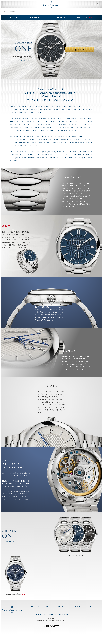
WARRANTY (76, 619)
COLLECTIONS (20, 7)
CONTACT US (76, 613)
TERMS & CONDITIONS (93, 613)
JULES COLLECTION (35, 621)
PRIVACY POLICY (91, 616)
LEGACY (34, 7)
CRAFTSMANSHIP (48, 621)
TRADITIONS (47, 619)
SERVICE (74, 616)
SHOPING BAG (93, 7)
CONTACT (79, 7)
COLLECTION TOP (34, 613)
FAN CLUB (69, 7)
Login (97, 3)
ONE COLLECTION (35, 616)
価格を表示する (24, 63)
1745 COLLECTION (34, 619)
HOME (7, 7)
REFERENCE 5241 (24, 59)
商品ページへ (79, 52)
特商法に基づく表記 (92, 619)
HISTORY (46, 616)
